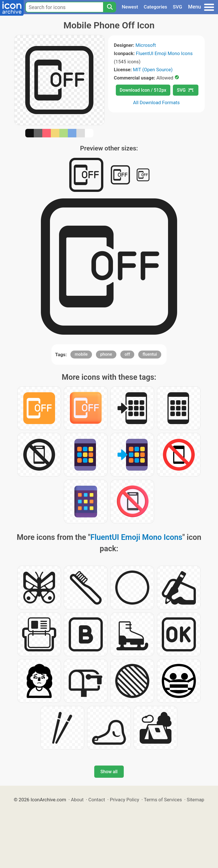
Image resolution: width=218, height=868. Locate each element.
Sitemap (196, 800)
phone (106, 354)
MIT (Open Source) (153, 70)
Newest (130, 7)
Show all (109, 772)
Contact (97, 800)
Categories (155, 7)
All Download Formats (157, 102)
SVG (178, 7)
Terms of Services (163, 800)
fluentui (150, 354)
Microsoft (146, 45)
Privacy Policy (124, 800)
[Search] (110, 7)
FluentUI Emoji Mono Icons (164, 53)
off (127, 354)
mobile (81, 354)
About (77, 800)
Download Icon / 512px (143, 90)
